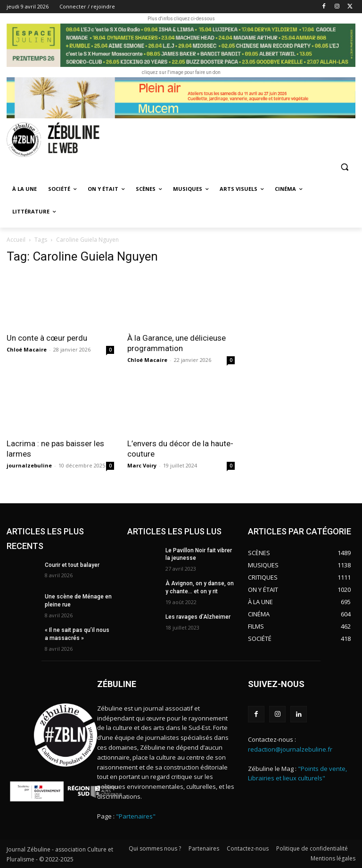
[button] (344, 167)
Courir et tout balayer (72, 565)
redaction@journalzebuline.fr (290, 749)
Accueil (16, 240)
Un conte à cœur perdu (47, 338)
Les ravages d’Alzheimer (198, 617)
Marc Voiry (142, 465)
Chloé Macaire (27, 349)
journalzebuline (29, 465)
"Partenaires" (136, 816)
